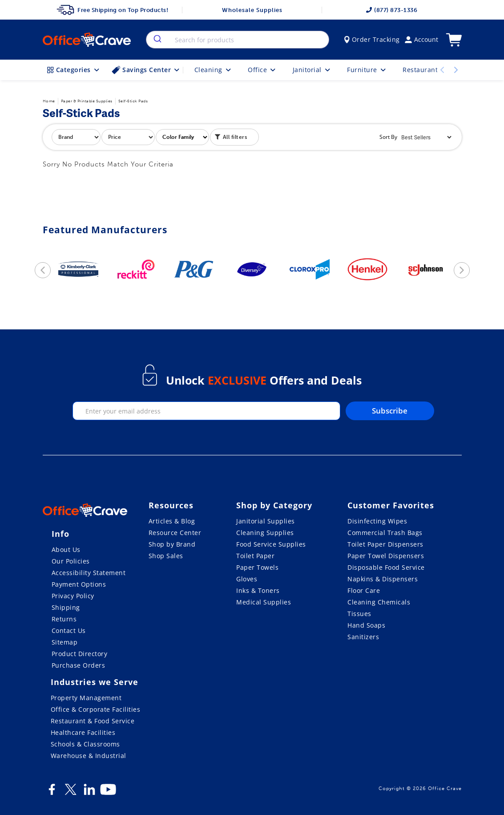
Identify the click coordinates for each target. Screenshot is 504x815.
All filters (231, 136)
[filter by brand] (76, 137)
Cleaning (214, 70)
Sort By (388, 137)
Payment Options (79, 584)
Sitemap (65, 642)
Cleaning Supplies (265, 533)
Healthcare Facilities (83, 732)
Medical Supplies (264, 602)
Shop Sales (166, 556)
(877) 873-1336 (391, 10)
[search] (157, 40)
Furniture (367, 70)
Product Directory (80, 654)
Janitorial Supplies (266, 521)
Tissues (359, 614)
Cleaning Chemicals (379, 602)
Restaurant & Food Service (93, 721)
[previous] (43, 270)
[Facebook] (52, 793)
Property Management (86, 698)
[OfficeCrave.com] (85, 511)
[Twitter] (71, 793)
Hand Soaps (366, 625)
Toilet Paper (255, 556)
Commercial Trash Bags (385, 533)
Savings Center (146, 70)
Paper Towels (257, 567)
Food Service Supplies (271, 544)
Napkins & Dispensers (383, 579)
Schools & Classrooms (85, 744)
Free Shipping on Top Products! (112, 10)
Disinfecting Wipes (377, 521)
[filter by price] (128, 137)
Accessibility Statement (89, 573)
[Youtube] (108, 793)
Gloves (247, 579)
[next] (462, 270)
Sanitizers (363, 637)
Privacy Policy (73, 596)
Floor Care (364, 590)
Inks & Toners (258, 590)
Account (421, 39)
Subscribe (390, 411)
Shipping (66, 607)
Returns (64, 619)
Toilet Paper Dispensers (385, 544)
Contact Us (69, 631)
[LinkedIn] (89, 793)
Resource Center (175, 533)
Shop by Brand (172, 544)
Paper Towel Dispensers (386, 556)
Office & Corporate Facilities (96, 709)
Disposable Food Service (386, 567)
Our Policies (71, 561)
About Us (66, 549)
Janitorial (312, 70)
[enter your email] (206, 411)
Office (262, 70)
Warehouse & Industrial (89, 756)
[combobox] (237, 40)
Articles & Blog (172, 521)
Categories (74, 70)
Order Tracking (372, 39)
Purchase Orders (79, 665)
